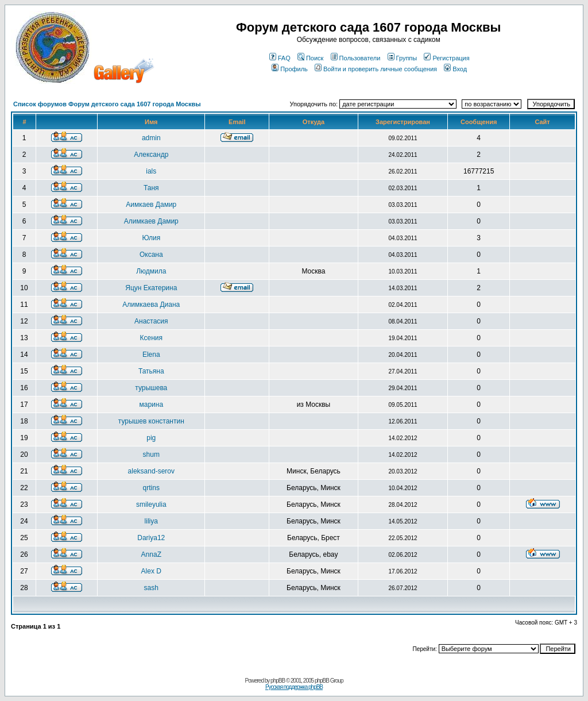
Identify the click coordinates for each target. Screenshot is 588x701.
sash (151, 588)
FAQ (280, 58)
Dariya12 (151, 538)
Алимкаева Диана (151, 305)
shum (151, 455)
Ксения (152, 338)
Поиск (310, 58)
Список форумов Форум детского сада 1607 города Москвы (107, 104)
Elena (151, 355)
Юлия (151, 238)
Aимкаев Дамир (151, 205)
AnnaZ (151, 554)
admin (151, 138)
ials (151, 171)
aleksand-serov (151, 471)
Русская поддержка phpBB (294, 687)
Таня (151, 188)
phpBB (278, 681)
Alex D (151, 571)
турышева (151, 388)
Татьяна (151, 371)
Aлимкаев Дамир (151, 221)
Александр (151, 155)
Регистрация (446, 58)
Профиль (290, 69)
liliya (151, 521)
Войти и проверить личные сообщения (376, 69)
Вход (455, 69)
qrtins (151, 488)
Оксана (151, 255)
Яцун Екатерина (151, 288)
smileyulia (151, 504)
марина (151, 405)
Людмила (151, 271)
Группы (403, 58)
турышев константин (151, 421)
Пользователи (356, 58)
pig (151, 438)
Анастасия (151, 321)
